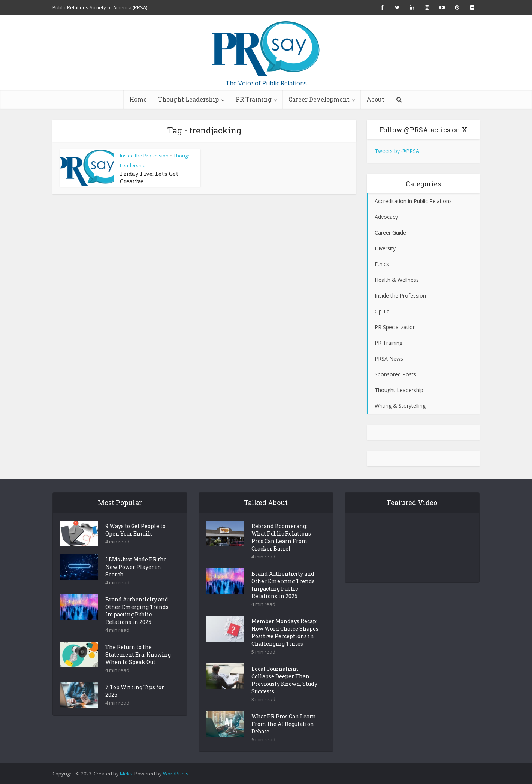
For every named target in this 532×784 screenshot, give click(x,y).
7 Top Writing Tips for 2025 (135, 704)
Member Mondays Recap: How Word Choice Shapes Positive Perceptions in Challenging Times (285, 646)
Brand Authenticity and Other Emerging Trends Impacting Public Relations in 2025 (137, 624)
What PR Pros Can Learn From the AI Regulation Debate (284, 737)
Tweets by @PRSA (397, 151)
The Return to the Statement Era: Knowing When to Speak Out (138, 668)
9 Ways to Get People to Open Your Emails (135, 543)
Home (138, 99)
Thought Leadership (188, 99)
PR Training (254, 99)
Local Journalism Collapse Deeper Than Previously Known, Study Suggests (284, 693)
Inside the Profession (144, 156)
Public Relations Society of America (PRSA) (100, 7)
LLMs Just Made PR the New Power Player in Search (136, 580)
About (375, 99)
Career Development (319, 99)
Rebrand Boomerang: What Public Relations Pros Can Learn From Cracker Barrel (281, 550)
